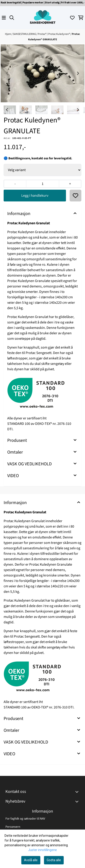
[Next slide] (78, 73)
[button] (75, 196)
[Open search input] (12, 18)
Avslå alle (31, 860)
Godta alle (54, 860)
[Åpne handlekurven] (81, 18)
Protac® (42, 34)
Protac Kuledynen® (59, 34)
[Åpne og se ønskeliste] (72, 18)
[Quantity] (42, 184)
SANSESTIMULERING (25, 34)
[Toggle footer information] (78, 792)
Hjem (8, 34)
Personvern (13, 827)
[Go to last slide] (7, 110)
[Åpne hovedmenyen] (4, 18)
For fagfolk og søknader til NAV (25, 819)
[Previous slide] (7, 73)
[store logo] (43, 18)
